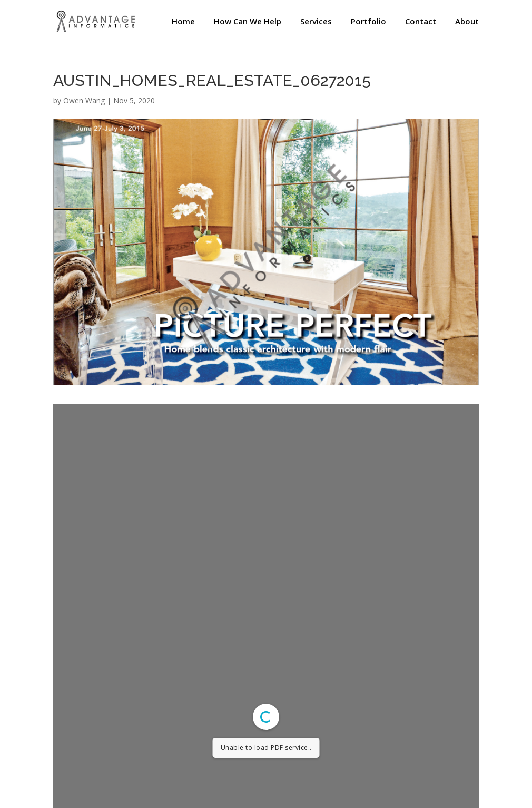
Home (183, 22)
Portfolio (368, 22)
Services (316, 22)
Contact (421, 22)
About (467, 22)
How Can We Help (248, 22)
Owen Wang (84, 100)
